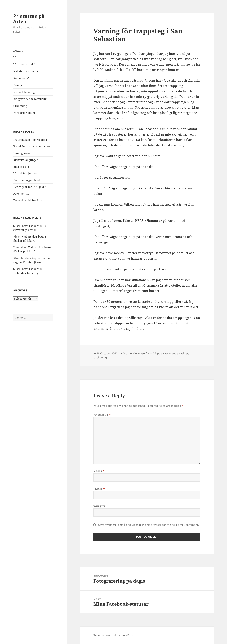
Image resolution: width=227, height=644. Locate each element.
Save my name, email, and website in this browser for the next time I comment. (148, 525)
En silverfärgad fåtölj (27, 180)
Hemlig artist (22, 153)
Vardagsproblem (24, 113)
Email (99, 489)
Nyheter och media (26, 71)
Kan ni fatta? (21, 78)
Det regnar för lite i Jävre (30, 187)
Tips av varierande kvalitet (172, 353)
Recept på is (21, 167)
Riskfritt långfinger (26, 160)
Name (99, 471)
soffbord (100, 59)
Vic (125, 353)
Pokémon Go (21, 194)
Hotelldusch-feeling (26, 273)
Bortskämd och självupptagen (32, 146)
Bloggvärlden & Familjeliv (30, 99)
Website (100, 506)
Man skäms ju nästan (27, 173)
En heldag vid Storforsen (29, 200)
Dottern (18, 51)
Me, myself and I (24, 64)
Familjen (19, 85)
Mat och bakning (24, 92)
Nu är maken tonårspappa (30, 140)
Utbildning (20, 106)
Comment (102, 415)
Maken (18, 57)
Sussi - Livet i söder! (26, 226)
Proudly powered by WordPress (114, 635)
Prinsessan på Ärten (29, 19)
